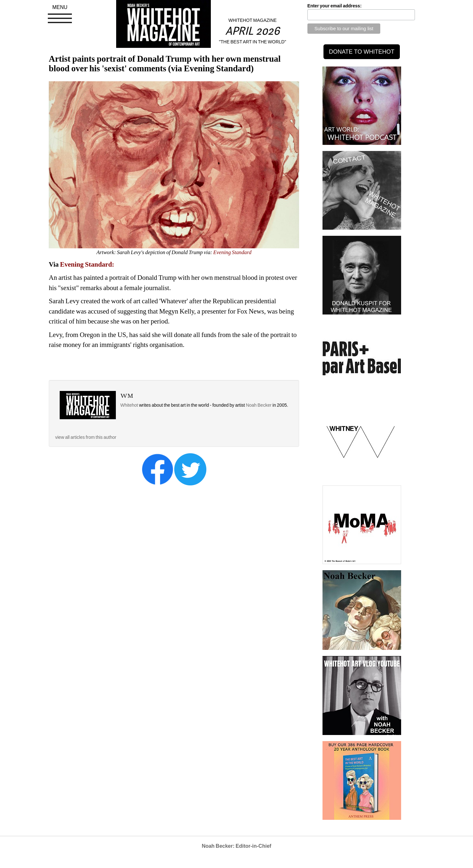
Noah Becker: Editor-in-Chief (237, 846)
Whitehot (129, 405)
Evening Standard (232, 252)
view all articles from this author (86, 437)
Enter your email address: (335, 6)
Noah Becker (259, 405)
